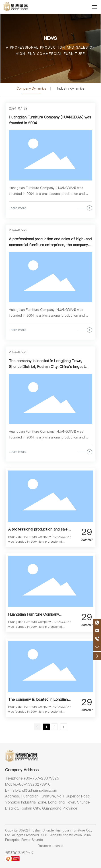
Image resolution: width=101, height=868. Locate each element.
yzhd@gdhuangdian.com (37, 790)
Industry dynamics (71, 88)
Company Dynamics (31, 88)
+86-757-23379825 (41, 778)
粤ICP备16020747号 (19, 852)
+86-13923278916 (34, 784)
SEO (44, 835)
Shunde (37, 840)
